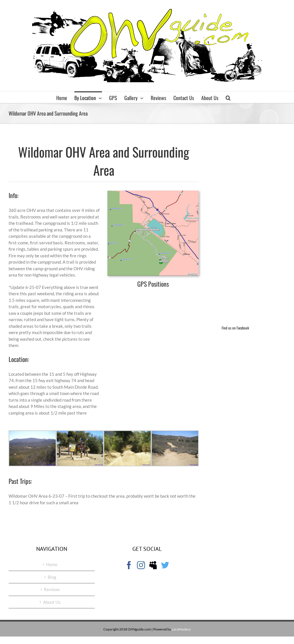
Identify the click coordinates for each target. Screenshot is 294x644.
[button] (228, 97)
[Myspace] (153, 565)
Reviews (52, 589)
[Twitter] (165, 565)
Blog (52, 577)
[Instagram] (141, 565)
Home (52, 564)
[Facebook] (129, 565)
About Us (52, 602)
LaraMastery (181, 629)
